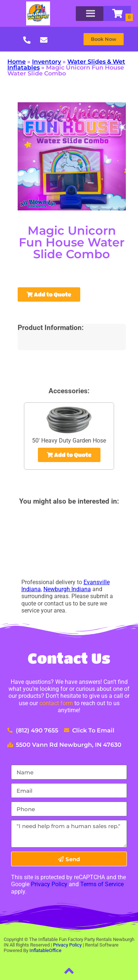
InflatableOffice (45, 950)
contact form (56, 703)
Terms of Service (102, 884)
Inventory (47, 62)
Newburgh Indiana (67, 589)
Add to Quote (49, 294)
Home (17, 62)
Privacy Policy (49, 884)
